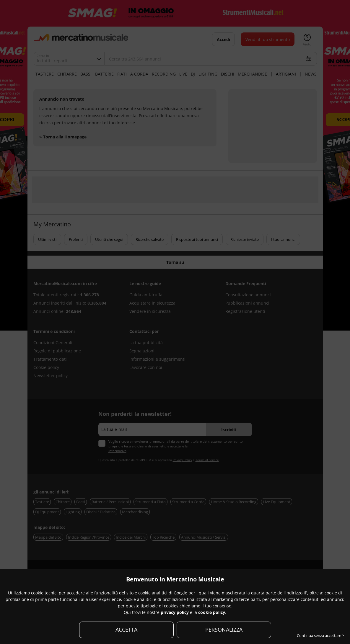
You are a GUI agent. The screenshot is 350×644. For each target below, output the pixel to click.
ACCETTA (126, 630)
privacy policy (175, 612)
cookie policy (212, 612)
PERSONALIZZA (224, 630)
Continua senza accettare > (320, 635)
